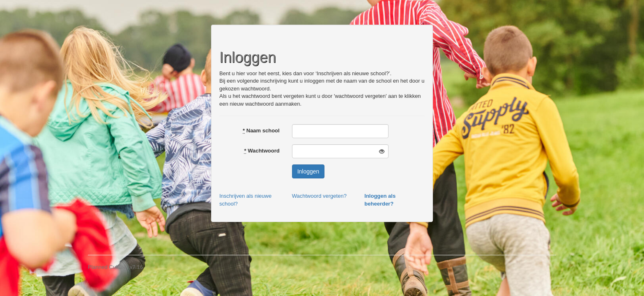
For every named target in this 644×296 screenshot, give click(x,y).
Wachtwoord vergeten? (319, 196)
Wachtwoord (262, 151)
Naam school (261, 131)
